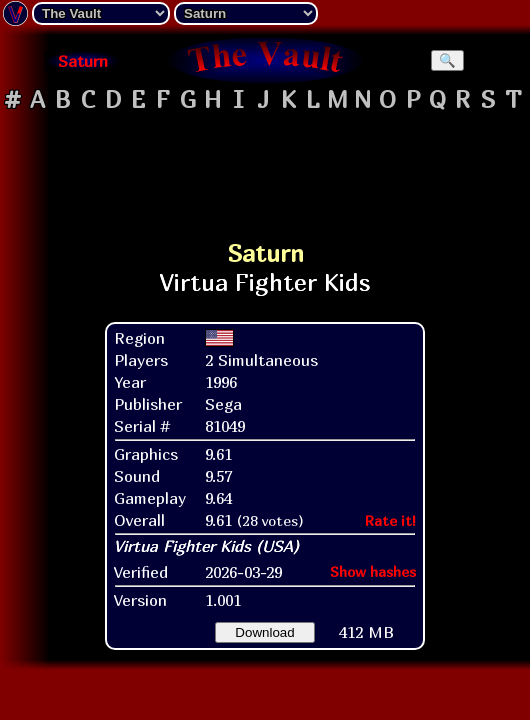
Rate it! (390, 520)
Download (264, 632)
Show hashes (373, 571)
